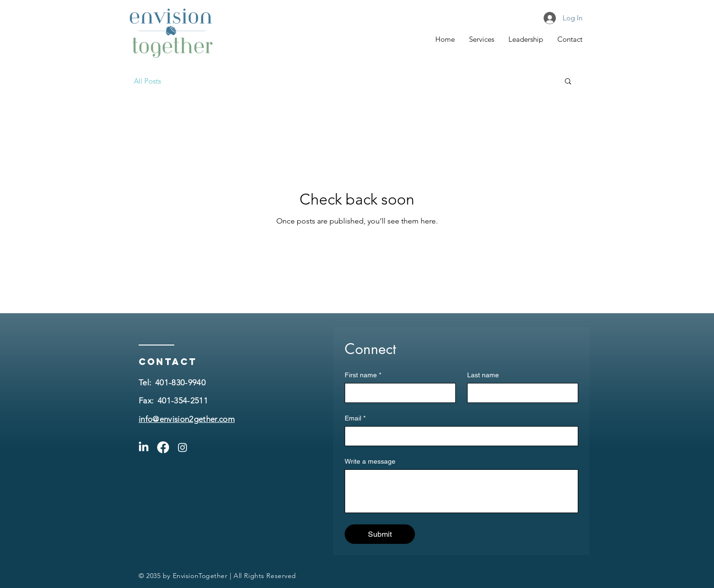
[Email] (459, 436)
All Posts (147, 81)
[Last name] (520, 393)
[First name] (397, 393)
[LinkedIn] (144, 447)
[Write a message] (461, 491)
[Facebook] (163, 447)
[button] (568, 82)
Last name (483, 375)
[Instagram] (183, 447)
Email (355, 418)
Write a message (370, 461)
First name (363, 375)
